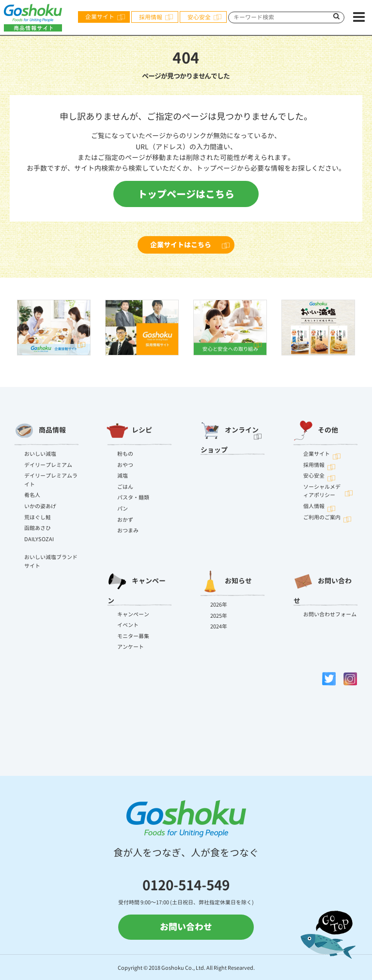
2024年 (219, 627)
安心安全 (199, 17)
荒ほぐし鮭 (38, 517)
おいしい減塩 (40, 454)
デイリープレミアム (48, 465)
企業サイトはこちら (181, 245)
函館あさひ (38, 528)
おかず (125, 520)
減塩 (123, 476)
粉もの (125, 454)
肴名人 (32, 495)
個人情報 (314, 506)
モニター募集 (133, 636)
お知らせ (226, 581)
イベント (128, 625)
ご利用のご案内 (322, 517)
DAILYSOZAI (39, 539)
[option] (54, 328)
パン (123, 509)
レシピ (130, 431)
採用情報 (151, 17)
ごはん (125, 487)
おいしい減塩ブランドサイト (51, 562)
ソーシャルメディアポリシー (322, 491)
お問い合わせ (323, 586)
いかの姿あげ (40, 506)
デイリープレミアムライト (51, 480)
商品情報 (40, 431)
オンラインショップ (230, 435)
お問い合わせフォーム (330, 614)
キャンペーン (137, 586)
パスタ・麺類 (133, 498)
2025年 (219, 616)
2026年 (219, 605)
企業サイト (100, 17)
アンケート (131, 647)
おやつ (125, 465)
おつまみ (128, 530)
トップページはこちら (186, 194)
